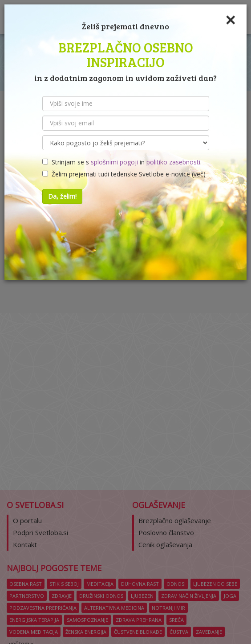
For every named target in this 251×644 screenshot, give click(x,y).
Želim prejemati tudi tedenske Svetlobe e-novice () (124, 174)
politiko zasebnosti (173, 162)
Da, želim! (62, 196)
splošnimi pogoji (114, 162)
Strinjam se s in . (122, 162)
